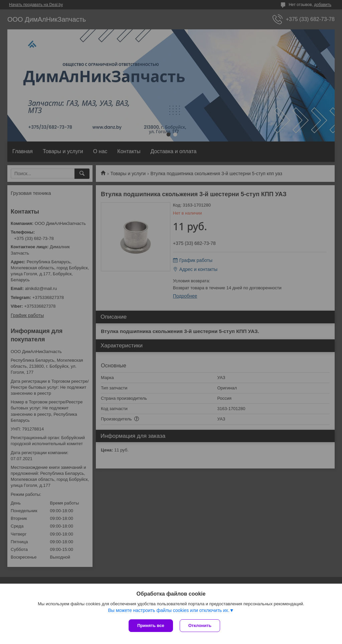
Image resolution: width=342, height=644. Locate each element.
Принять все (151, 625)
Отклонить (200, 625)
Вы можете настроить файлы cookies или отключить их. (168, 610)
